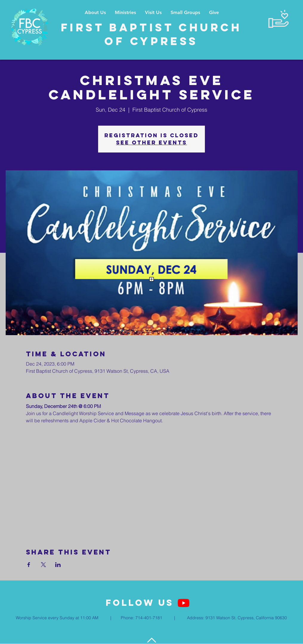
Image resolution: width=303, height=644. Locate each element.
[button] (125, 12)
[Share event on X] (43, 565)
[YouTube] (184, 603)
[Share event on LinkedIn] (58, 565)
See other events (151, 142)
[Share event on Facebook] (29, 565)
